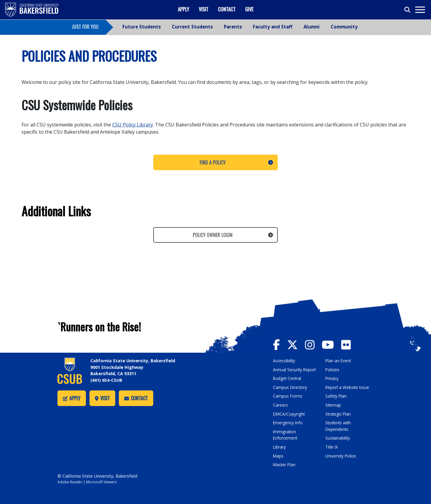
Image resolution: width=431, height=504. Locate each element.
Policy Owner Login (213, 235)
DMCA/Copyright (290, 414)
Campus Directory (291, 387)
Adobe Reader (70, 482)
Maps (279, 456)
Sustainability (338, 438)
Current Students (192, 27)
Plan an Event (339, 361)
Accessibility (285, 361)
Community (344, 27)
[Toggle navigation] (420, 10)
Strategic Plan (339, 414)
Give (249, 9)
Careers (280, 405)
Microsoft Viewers (104, 482)
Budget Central (288, 378)
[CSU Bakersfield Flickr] (350, 344)
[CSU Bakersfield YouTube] (335, 344)
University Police (341, 456)
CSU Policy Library (133, 125)
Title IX (332, 447)
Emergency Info (288, 423)
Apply (183, 9)
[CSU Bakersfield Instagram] (316, 344)
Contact (227, 9)
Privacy (332, 378)
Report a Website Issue (348, 387)
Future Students (142, 27)
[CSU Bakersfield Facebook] (280, 344)
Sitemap (334, 405)
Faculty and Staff (273, 27)
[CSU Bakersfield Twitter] (297, 344)
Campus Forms (288, 396)
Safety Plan (336, 396)
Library (280, 447)
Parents (233, 27)
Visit (204, 9)
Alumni (312, 27)
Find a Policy (213, 162)
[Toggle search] (408, 10)
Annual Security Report (295, 370)
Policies (333, 370)
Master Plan (285, 465)
